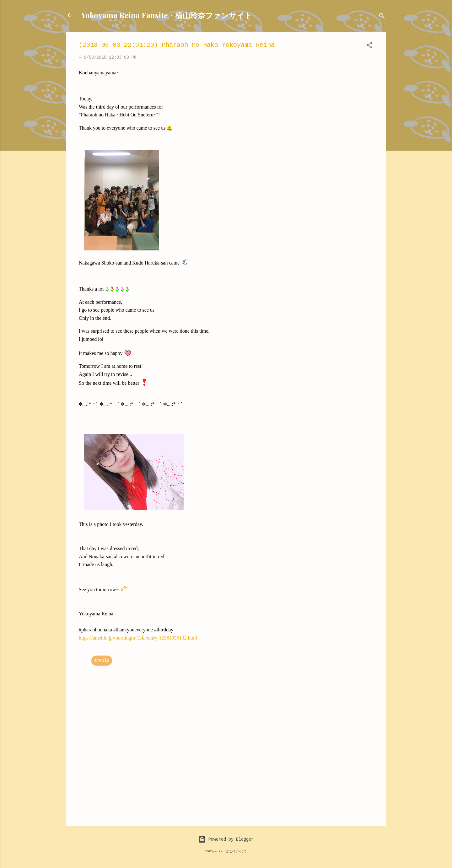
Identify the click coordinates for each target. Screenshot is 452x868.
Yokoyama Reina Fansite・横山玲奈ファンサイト (167, 15)
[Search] (382, 17)
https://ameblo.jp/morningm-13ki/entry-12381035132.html (138, 638)
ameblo (102, 661)
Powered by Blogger (226, 839)
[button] (369, 46)
